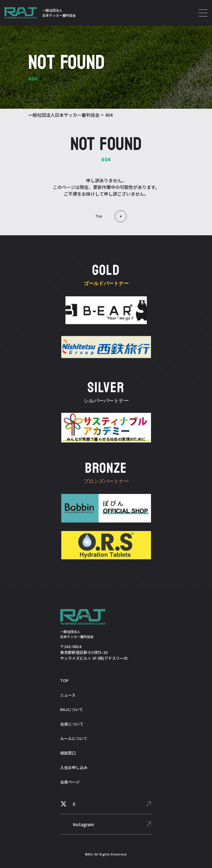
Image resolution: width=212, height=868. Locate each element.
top (99, 216)
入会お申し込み (74, 767)
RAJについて (72, 709)
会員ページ (70, 782)
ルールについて (74, 738)
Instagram (83, 824)
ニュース (68, 695)
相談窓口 (68, 753)
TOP (64, 680)
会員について (72, 724)
